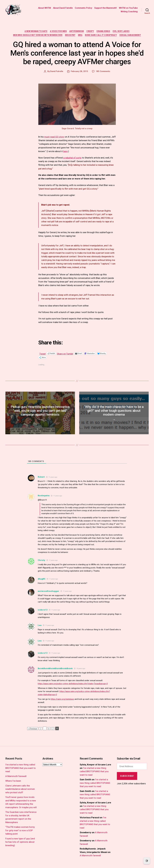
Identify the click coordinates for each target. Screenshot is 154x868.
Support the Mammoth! (106, 8)
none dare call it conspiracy (101, 35)
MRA (80, 35)
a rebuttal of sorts (72, 158)
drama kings (103, 31)
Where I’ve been (13, 781)
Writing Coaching (129, 12)
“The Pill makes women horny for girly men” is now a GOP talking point (20, 830)
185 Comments (103, 71)
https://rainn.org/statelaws (62, 699)
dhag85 (42, 579)
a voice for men (58, 31)
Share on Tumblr (65, 353)
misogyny (70, 35)
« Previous (33, 729)
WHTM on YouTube (128, 8)
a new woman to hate (36, 31)
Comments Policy (83, 8)
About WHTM (44, 8)
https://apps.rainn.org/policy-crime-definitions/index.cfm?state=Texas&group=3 (73, 684)
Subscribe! (127, 776)
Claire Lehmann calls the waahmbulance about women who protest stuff (20, 789)
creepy (90, 31)
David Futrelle (57, 71)
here (65, 151)
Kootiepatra (44, 496)
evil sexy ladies (121, 31)
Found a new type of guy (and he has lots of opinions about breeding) (20, 842)
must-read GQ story (54, 137)
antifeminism (77, 31)
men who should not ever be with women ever (38, 35)
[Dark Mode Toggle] (147, 861)
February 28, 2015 (79, 71)
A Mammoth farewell (16, 776)
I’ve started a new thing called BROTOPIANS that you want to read (21, 768)
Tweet (43, 353)
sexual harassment (130, 35)
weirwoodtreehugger (49, 591)
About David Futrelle (63, 8)
